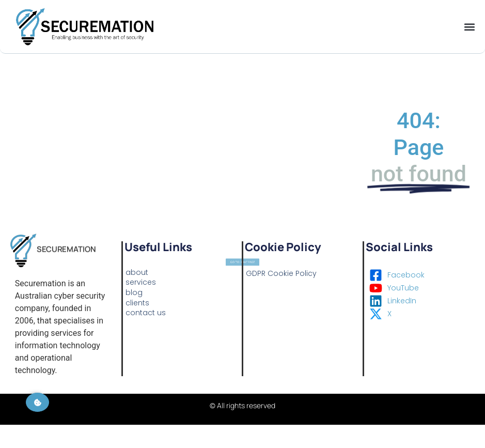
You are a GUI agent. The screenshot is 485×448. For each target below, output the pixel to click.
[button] (469, 27)
